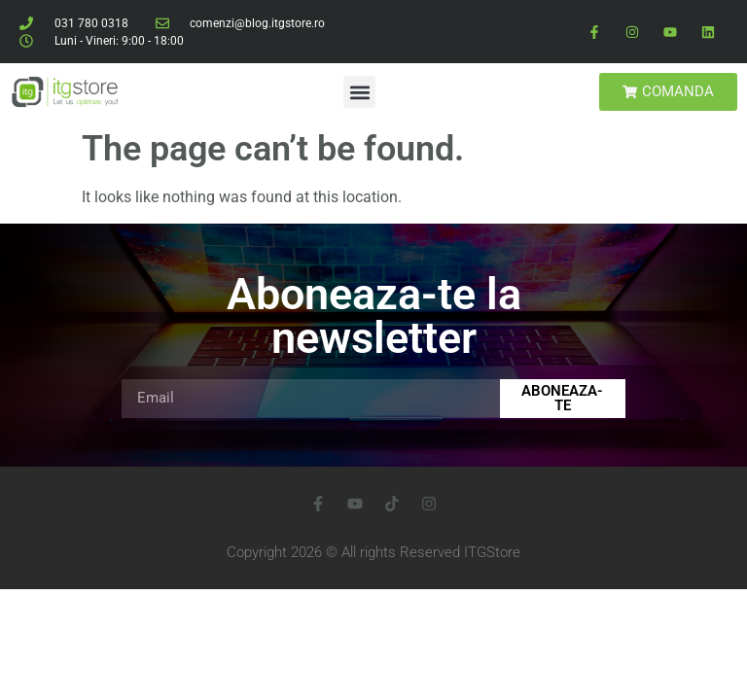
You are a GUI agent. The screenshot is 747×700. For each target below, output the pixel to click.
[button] (359, 92)
